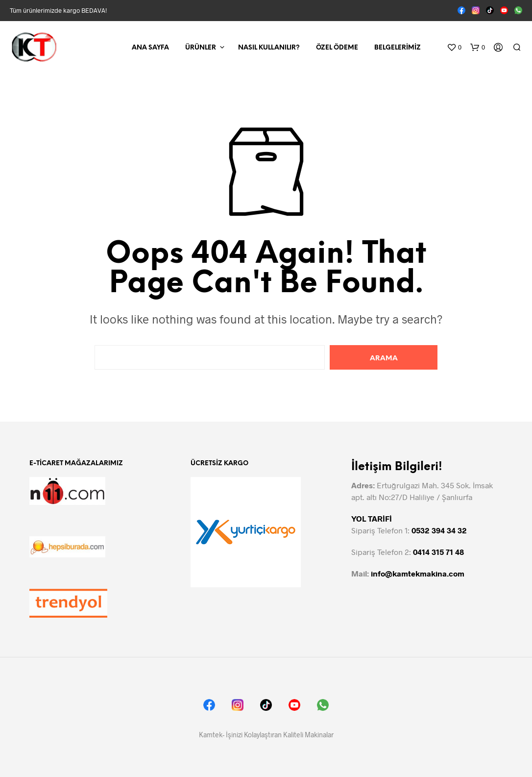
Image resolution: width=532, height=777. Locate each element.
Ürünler (201, 48)
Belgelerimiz (398, 48)
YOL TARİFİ (372, 518)
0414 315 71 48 (438, 552)
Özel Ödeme (337, 48)
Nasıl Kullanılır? (269, 48)
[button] (454, 48)
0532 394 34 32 (439, 530)
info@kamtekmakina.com (418, 573)
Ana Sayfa (150, 48)
